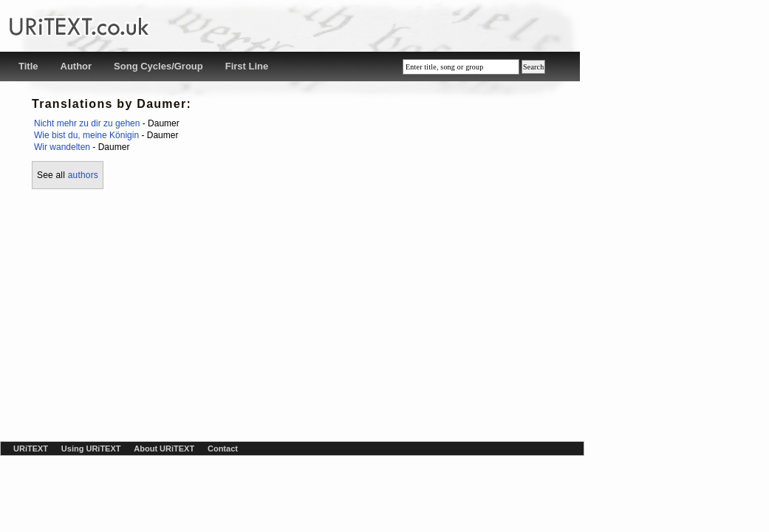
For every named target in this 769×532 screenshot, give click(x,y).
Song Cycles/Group (158, 66)
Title (28, 66)
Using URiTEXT (91, 449)
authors (83, 175)
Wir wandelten (62, 147)
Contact (223, 449)
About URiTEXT (164, 449)
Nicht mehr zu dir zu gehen (87, 123)
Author (76, 66)
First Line (247, 66)
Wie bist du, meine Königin (86, 135)
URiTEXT (31, 449)
